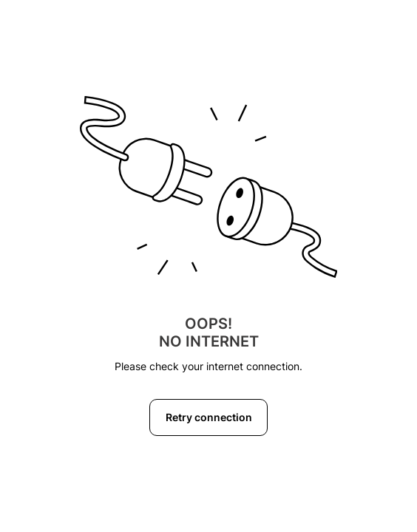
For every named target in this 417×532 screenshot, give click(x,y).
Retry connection (209, 417)
